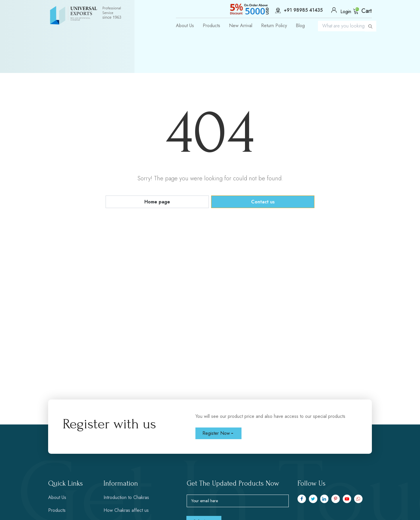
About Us (185, 26)
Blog (300, 26)
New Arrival (241, 26)
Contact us (263, 202)
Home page (157, 202)
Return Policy (274, 26)
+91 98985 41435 (294, 11)
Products (211, 26)
